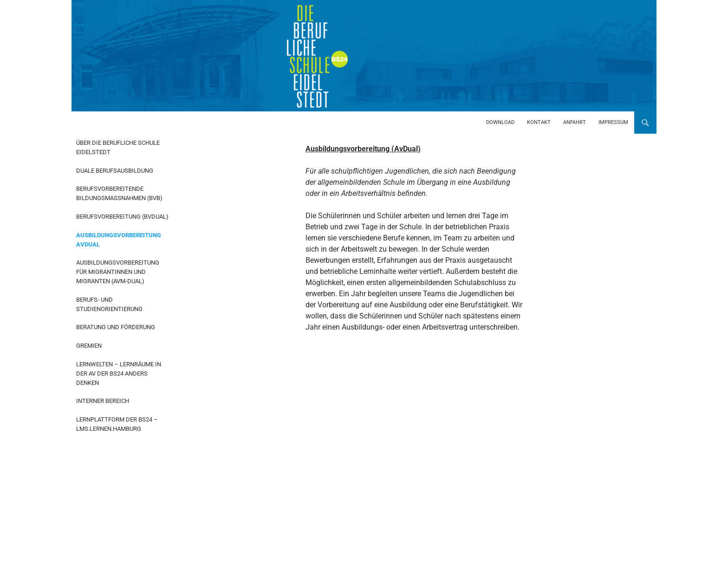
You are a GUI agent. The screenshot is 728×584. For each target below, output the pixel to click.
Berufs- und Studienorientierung (109, 304)
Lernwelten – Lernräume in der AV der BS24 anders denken (119, 373)
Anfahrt (575, 122)
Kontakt (539, 122)
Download (500, 122)
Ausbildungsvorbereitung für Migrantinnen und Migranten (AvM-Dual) (118, 272)
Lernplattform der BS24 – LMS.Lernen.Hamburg (117, 424)
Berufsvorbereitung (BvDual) (122, 217)
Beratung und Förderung (116, 327)
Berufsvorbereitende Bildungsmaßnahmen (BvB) (119, 193)
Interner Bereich (103, 401)
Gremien (89, 346)
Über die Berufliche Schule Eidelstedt (118, 147)
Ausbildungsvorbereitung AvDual (119, 240)
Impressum (613, 122)
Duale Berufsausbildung (115, 171)
